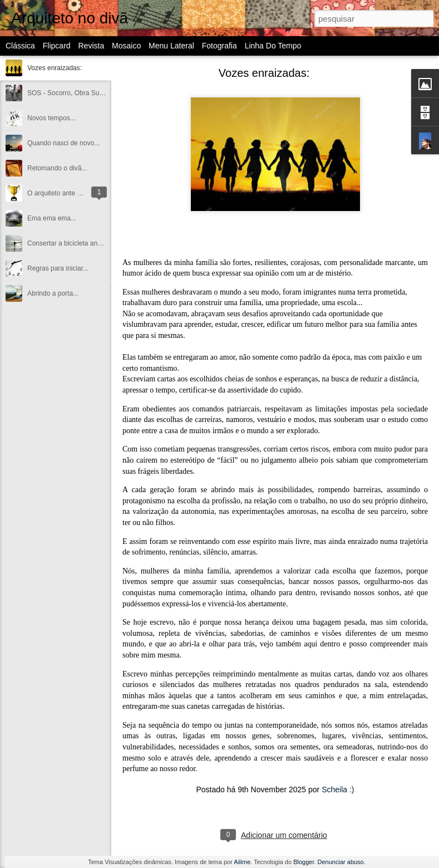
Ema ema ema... (52, 218)
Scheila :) (338, 789)
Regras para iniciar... (58, 268)
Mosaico (126, 46)
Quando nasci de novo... (63, 143)
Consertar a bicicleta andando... (74, 243)
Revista (91, 46)
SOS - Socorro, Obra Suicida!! (72, 93)
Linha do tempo (273, 46)
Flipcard (57, 46)
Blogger (304, 862)
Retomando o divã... (57, 168)
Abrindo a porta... (53, 293)
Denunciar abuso (341, 862)
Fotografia (219, 46)
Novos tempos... (51, 118)
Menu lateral (171, 46)
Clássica (20, 46)
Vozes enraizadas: (55, 68)
